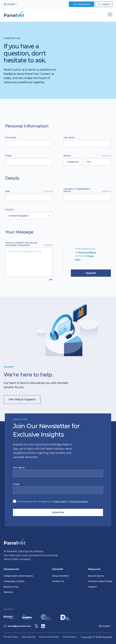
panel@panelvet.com (19, 626)
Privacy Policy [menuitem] (11, 637)
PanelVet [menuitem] (58, 569)
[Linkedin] (43, 626)
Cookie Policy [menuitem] (69, 637)
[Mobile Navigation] (110, 14)
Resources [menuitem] (94, 569)
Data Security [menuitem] (29, 637)
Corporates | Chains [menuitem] (14, 581)
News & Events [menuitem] (96, 576)
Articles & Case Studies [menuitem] (100, 581)
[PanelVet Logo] (15, 545)
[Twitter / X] (36, 626)
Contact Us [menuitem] (58, 581)
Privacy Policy (60, 502)
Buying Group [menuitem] (11, 587)
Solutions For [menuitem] (11, 569)
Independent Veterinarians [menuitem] (18, 576)
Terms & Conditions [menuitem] (49, 637)
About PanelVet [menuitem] (60, 576)
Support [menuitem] (92, 587)
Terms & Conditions (87, 252)
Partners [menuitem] (8, 592)
